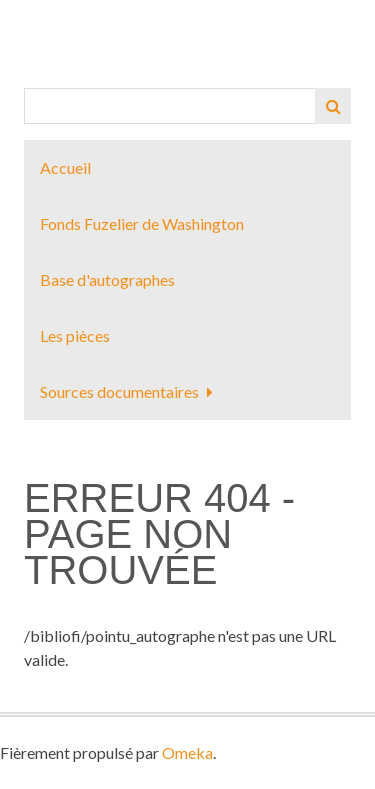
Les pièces (75, 335)
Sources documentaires (119, 391)
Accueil (65, 167)
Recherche (333, 106)
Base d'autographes (107, 279)
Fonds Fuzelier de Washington (142, 223)
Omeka (187, 752)
